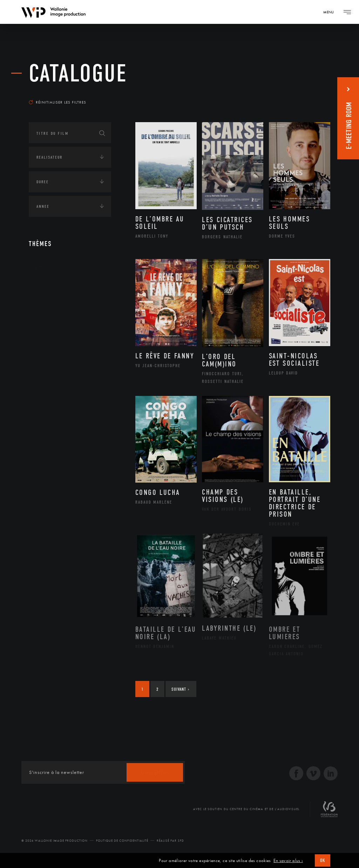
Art (39, 267)
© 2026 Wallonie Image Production (55, 841)
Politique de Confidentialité (122, 841)
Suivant (180, 689)
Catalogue (78, 74)
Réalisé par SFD (170, 841)
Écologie (46, 311)
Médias (43, 355)
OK (323, 860)
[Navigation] (331, 12)
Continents (48, 289)
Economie (46, 333)
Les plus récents (306, 93)
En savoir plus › (288, 861)
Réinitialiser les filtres (57, 102)
